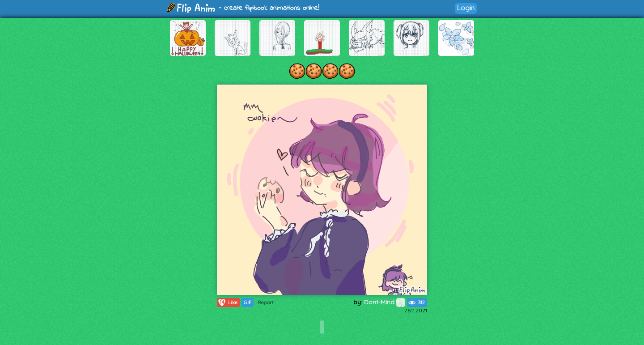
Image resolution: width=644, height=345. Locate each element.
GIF (248, 302)
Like (227, 302)
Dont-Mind (385, 302)
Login (466, 8)
